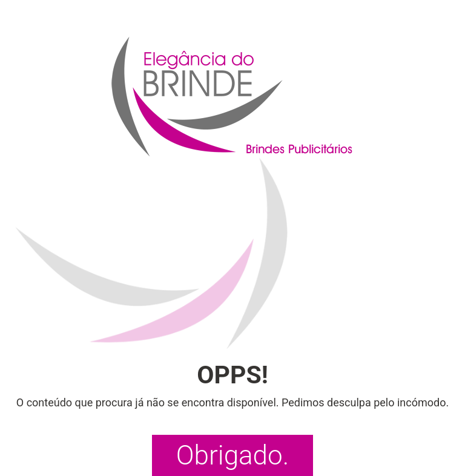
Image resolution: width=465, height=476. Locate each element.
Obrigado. (232, 455)
